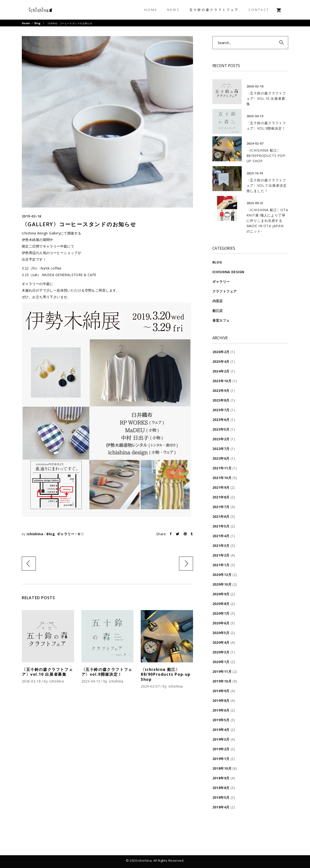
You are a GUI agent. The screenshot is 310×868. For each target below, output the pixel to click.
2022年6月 (221, 458)
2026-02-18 (31, 681)
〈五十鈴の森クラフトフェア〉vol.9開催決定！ (107, 672)
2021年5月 (221, 526)
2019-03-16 (32, 216)
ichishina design (228, 272)
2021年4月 (221, 536)
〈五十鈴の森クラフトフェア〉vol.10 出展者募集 (47, 672)
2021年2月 (221, 555)
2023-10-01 (255, 173)
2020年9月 (221, 594)
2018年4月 (221, 807)
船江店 (218, 311)
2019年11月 (222, 671)
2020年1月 (221, 662)
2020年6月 (221, 623)
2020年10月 (222, 584)
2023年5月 (221, 429)
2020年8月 (221, 604)
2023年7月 (221, 410)
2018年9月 (221, 778)
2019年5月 (221, 720)
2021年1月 (221, 565)
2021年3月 (221, 546)
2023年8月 (221, 400)
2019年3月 (221, 739)
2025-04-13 (91, 681)
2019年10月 (222, 681)
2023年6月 (221, 420)
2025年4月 (221, 361)
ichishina (35, 534)
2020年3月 (221, 652)
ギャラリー (66, 534)
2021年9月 (221, 487)
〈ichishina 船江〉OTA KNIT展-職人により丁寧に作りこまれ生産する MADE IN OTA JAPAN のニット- (267, 221)
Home (26, 23)
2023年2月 (221, 439)
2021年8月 (221, 497)
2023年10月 (222, 381)
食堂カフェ (221, 320)
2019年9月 (221, 691)
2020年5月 (221, 633)
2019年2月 (221, 749)
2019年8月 (221, 701)
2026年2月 (221, 352)
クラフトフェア (225, 291)
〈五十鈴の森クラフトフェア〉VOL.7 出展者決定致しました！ (267, 185)
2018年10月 (222, 768)
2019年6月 (221, 710)
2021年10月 (222, 478)
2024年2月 (221, 371)
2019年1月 (221, 759)
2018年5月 (221, 797)
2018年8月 (221, 788)
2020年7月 (221, 613)
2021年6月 (221, 516)
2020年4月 (221, 642)
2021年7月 (221, 507)
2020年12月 (222, 575)
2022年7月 (221, 449)
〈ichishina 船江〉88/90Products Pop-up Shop (166, 674)
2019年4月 (221, 730)
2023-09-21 (255, 203)
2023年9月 (221, 391)
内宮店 (218, 301)
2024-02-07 (150, 686)
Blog (38, 23)
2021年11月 (222, 468)
